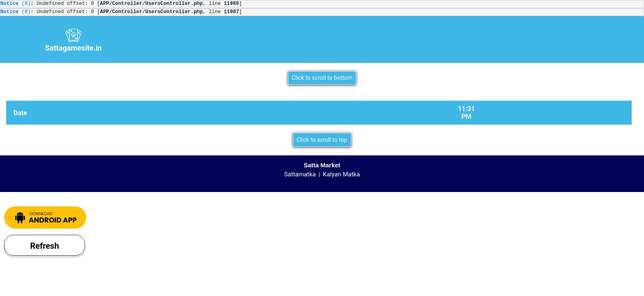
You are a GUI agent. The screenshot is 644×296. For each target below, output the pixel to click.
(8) (16, 4)
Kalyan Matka (341, 174)
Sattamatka (300, 174)
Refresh (44, 246)
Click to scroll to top (322, 140)
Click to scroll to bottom (322, 78)
